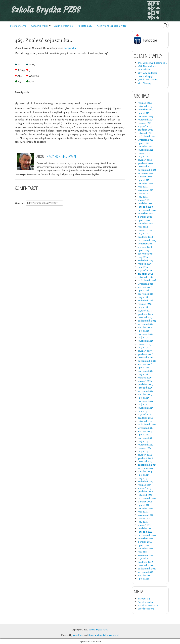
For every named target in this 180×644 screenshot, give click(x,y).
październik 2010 (147, 569)
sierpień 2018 (145, 287)
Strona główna (18, 26)
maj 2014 (143, 441)
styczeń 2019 (145, 270)
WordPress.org (146, 609)
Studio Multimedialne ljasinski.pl (103, 635)
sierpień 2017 (145, 327)
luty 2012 (143, 522)
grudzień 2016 (145, 354)
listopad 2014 (145, 421)
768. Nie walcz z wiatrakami (147, 68)
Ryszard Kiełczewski (61, 156)
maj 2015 (143, 404)
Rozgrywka (70, 48)
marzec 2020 (145, 230)
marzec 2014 (145, 448)
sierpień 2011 (145, 542)
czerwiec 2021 (145, 183)
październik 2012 (147, 498)
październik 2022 (147, 136)
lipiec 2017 (144, 331)
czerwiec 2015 (145, 401)
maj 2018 (143, 297)
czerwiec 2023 (145, 116)
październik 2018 (147, 280)
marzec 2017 (145, 344)
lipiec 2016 (144, 367)
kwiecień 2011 (145, 555)
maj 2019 (143, 257)
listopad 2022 (145, 133)
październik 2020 (147, 210)
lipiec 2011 (143, 545)
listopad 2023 (145, 106)
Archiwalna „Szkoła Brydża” (112, 26)
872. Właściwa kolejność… (152, 63)
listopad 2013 (145, 461)
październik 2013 (147, 465)
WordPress (78, 635)
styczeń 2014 (145, 455)
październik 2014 (147, 424)
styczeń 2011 (145, 558)
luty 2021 (143, 197)
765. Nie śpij (144, 83)
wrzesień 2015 (145, 391)
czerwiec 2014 (146, 438)
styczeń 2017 (145, 351)
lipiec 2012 (144, 505)
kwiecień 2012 (146, 515)
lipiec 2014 (144, 434)
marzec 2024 (145, 103)
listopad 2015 (145, 388)
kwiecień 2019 (146, 260)
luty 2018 (143, 307)
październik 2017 (147, 321)
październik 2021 (147, 170)
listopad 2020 (145, 207)
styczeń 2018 (145, 311)
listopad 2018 (145, 277)
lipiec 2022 (144, 143)
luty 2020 (143, 233)
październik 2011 (147, 535)
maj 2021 (143, 187)
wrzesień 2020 (146, 213)
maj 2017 (143, 337)
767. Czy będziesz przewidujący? (148, 74)
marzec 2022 (145, 153)
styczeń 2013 (145, 488)
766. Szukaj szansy (148, 79)
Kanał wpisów (146, 602)
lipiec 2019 (144, 250)
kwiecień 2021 (146, 190)
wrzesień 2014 (146, 428)
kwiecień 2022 (146, 150)
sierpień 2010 (145, 575)
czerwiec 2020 (146, 223)
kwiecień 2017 (146, 341)
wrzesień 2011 (145, 538)
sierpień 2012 (145, 502)
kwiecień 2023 (146, 120)
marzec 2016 (145, 378)
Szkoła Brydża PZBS (46, 10)
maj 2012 (143, 512)
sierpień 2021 (145, 176)
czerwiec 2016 (146, 371)
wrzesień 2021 (145, 173)
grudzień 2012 (145, 491)
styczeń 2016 (145, 381)
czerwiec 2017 (145, 334)
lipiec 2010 (144, 579)
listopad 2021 (145, 166)
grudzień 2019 (145, 237)
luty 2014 (143, 451)
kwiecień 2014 (146, 445)
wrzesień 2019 (146, 244)
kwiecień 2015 (145, 408)
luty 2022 (143, 156)
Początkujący (85, 26)
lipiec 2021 (144, 180)
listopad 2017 (145, 317)
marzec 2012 (145, 518)
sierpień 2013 (145, 471)
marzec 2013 (145, 485)
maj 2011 (143, 552)
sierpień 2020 (145, 217)
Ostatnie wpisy (39, 26)
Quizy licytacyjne (63, 26)
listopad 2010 (145, 565)
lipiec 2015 (143, 398)
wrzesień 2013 (145, 468)
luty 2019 (143, 267)
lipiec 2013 (143, 475)
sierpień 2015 (145, 394)
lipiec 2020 (144, 220)
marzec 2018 (145, 304)
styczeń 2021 (145, 200)
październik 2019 (147, 240)
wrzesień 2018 (146, 284)
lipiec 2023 (144, 113)
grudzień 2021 (145, 163)
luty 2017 (143, 347)
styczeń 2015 (145, 414)
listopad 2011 (145, 532)
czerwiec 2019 (146, 254)
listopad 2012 (145, 495)
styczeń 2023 (145, 126)
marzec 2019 (145, 264)
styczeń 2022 (145, 160)
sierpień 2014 (145, 431)
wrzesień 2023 (145, 109)
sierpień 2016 (145, 364)
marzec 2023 (145, 123)
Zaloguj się (144, 599)
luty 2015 (143, 411)
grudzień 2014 (145, 418)
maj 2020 (143, 227)
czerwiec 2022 (146, 146)
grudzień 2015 (145, 384)
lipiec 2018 (144, 290)
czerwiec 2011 (145, 548)
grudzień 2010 (146, 562)
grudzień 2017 (145, 314)
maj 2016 (143, 374)
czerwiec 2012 (145, 508)
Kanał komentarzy (148, 605)
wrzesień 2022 (146, 140)
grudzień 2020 (146, 203)
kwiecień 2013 (145, 481)
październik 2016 (147, 361)
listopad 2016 (145, 357)
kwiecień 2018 (146, 300)
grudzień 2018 (145, 274)
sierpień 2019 (145, 247)
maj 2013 (143, 478)
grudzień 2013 (145, 458)
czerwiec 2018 (146, 294)
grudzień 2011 (145, 528)
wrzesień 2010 (146, 572)
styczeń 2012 (145, 525)
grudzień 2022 (145, 130)
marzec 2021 (145, 193)
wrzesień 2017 (145, 324)
